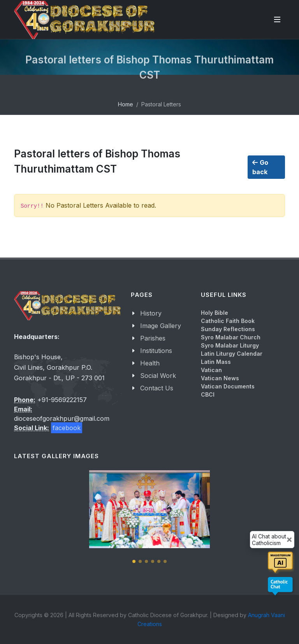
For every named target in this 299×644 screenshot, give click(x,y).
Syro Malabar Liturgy (230, 345)
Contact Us (157, 388)
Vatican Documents (228, 386)
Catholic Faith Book (228, 321)
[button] (134, 561)
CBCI (208, 394)
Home (126, 104)
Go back (260, 167)
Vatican (211, 370)
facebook (67, 428)
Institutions (156, 351)
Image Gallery (161, 326)
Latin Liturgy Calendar (232, 354)
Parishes (153, 338)
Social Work (158, 376)
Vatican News (220, 378)
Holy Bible (215, 313)
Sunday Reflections (228, 329)
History (151, 313)
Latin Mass (216, 362)
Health (150, 363)
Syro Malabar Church (231, 337)
